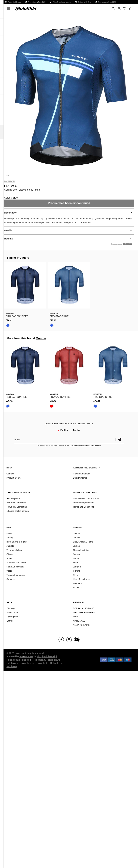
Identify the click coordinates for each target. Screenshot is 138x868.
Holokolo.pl (26, 660)
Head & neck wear (15, 567)
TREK (76, 617)
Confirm (120, 440)
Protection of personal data (86, 498)
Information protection (83, 503)
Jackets (10, 546)
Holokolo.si (12, 663)
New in (10, 533)
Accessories (12, 612)
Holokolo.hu (40, 660)
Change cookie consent (18, 511)
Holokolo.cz (12, 660)
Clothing (11, 608)
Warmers (77, 583)
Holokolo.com (27, 663)
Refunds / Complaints (17, 507)
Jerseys (10, 538)
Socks (9, 558)
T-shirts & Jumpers (15, 575)
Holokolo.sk (49, 656)
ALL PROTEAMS (81, 625)
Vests (9, 571)
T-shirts (77, 571)
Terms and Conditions (83, 507)
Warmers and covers (16, 563)
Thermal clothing (14, 550)
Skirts (76, 575)
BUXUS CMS (26, 656)
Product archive (14, 478)
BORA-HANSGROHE (83, 608)
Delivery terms (80, 478)
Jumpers (77, 567)
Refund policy (13, 498)
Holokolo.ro (54, 660)
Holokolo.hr (56, 663)
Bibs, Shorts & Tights (17, 542)
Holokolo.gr (12, 666)
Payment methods (82, 474)
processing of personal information (85, 445)
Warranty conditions (16, 503)
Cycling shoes (13, 617)
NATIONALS (79, 621)
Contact (10, 474)
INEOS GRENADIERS (84, 612)
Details (8, 230)
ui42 (39, 656)
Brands (10, 621)
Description (11, 213)
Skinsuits (11, 579)
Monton (10, 181)
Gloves (10, 554)
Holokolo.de (42, 663)
